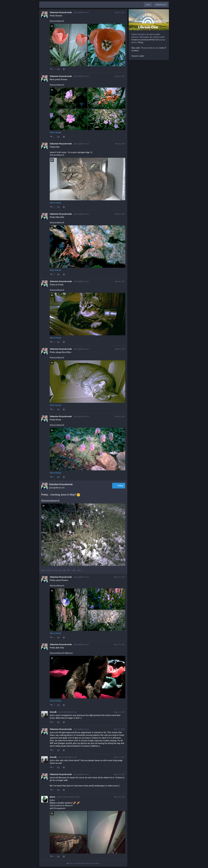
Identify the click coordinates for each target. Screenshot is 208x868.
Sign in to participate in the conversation (83, 863)
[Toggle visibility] (52, 26)
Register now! (161, 5)
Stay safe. (136, 48)
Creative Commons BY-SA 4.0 (145, 40)
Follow (119, 486)
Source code (138, 56)
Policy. (141, 42)
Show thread (55, 132)
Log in (148, 5)
